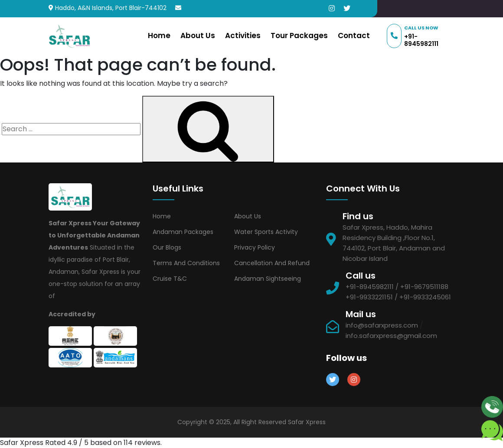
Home (159, 36)
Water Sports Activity (266, 232)
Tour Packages (299, 36)
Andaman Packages (183, 232)
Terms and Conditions (186, 263)
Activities (243, 36)
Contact (354, 36)
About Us (198, 36)
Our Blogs (167, 247)
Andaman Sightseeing (268, 279)
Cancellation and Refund (272, 263)
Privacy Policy (255, 247)
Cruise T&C (170, 279)
